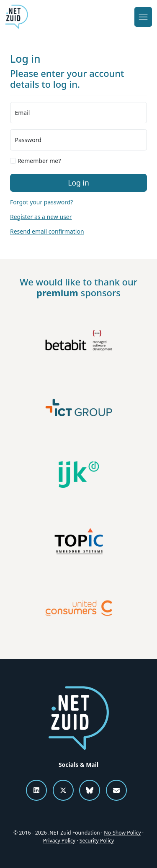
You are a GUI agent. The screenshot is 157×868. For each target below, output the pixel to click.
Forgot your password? (41, 202)
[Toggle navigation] (143, 17)
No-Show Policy (122, 833)
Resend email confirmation (47, 231)
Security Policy (97, 841)
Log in (78, 183)
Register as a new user (41, 217)
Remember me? (35, 161)
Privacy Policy (59, 841)
